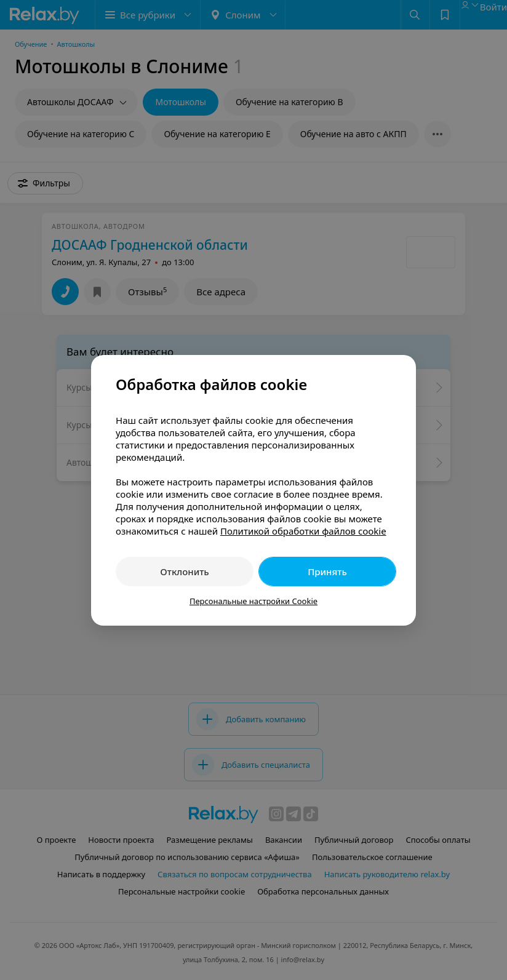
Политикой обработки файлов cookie (303, 531)
